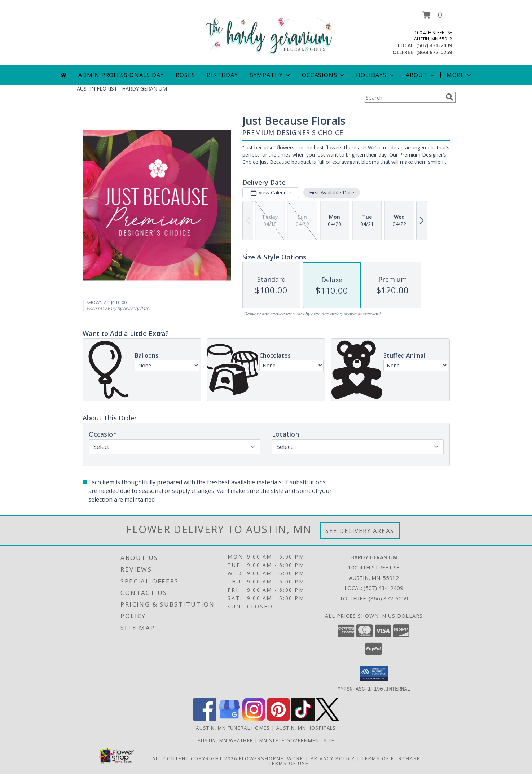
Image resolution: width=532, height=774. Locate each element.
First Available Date (331, 193)
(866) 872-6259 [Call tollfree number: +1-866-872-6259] (434, 52)
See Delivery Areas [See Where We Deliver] (360, 531)
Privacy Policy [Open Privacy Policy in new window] (333, 758)
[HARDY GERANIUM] (269, 34)
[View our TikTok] (303, 719)
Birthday (222, 75)
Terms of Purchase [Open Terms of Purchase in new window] (391, 758)
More (460, 75)
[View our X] (327, 719)
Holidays (375, 75)
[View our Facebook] (205, 719)
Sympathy (271, 75)
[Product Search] (404, 97)
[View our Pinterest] (278, 719)
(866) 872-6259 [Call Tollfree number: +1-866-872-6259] (388, 598)
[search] (449, 97)
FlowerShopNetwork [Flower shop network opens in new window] (271, 758)
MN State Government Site (297, 740)
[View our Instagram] (254, 719)
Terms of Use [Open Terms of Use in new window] (289, 763)
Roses (185, 75)
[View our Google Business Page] (229, 719)
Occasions (324, 75)
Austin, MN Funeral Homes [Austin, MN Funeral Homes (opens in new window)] (233, 727)
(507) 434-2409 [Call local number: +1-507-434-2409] (434, 45)
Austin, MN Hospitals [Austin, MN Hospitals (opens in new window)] (306, 727)
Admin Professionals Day (121, 75)
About (421, 75)
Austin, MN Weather (225, 740)
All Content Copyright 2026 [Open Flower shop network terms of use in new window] (195, 758)
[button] (432, 15)
